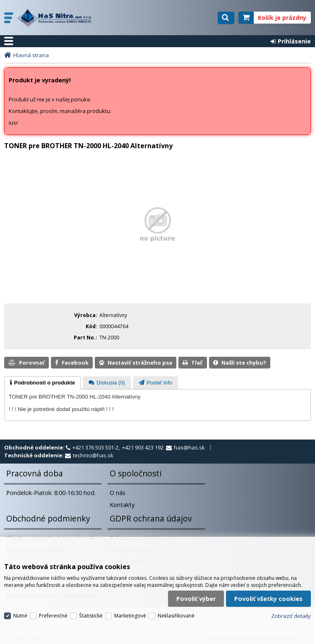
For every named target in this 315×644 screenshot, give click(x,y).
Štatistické (91, 616)
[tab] (42, 383)
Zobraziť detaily (291, 616)
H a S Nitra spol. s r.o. (57, 18)
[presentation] (42, 383)
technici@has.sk (93, 455)
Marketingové (130, 616)
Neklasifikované (176, 616)
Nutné (20, 616)
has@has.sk (189, 447)
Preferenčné (53, 616)
